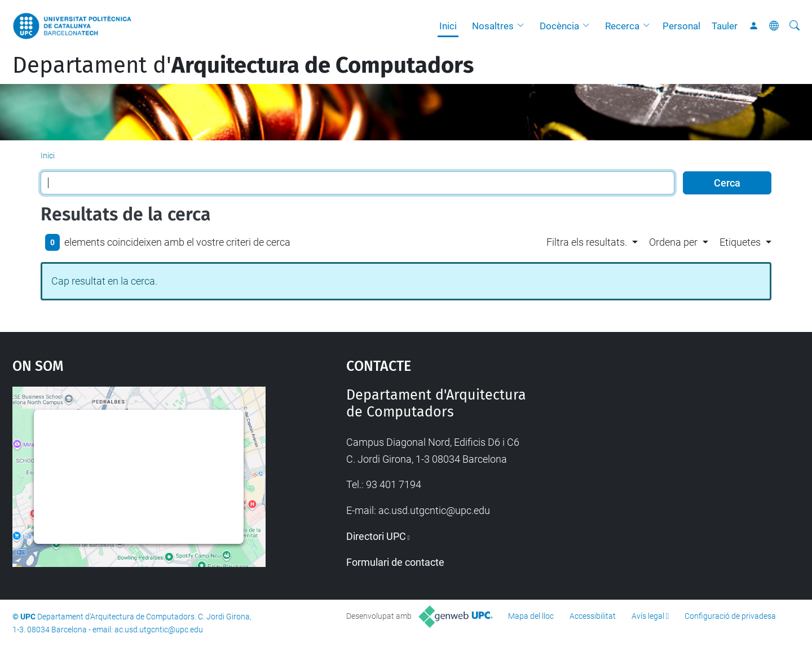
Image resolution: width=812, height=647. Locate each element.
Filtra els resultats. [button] (587, 242)
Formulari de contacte (395, 562)
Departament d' (243, 65)
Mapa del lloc (531, 616)
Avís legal (648, 616)
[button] (523, 26)
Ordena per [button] (673, 242)
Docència (559, 26)
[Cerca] (795, 26)
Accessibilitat (593, 616)
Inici (448, 26)
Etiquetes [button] (740, 242)
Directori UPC (376, 536)
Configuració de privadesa (730, 616)
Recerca (622, 26)
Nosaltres (493, 26)
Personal (681, 26)
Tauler (725, 26)
